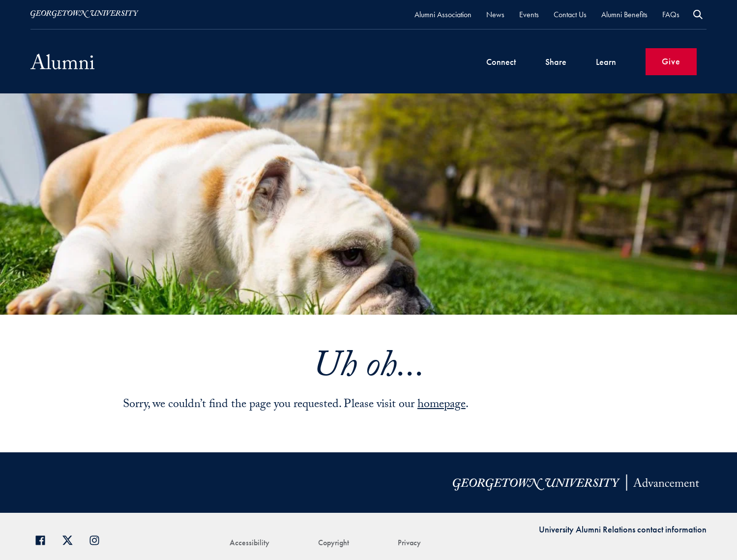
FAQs (671, 15)
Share (556, 62)
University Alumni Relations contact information (623, 529)
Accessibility (250, 543)
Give (671, 61)
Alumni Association (443, 15)
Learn (606, 62)
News (495, 15)
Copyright (334, 543)
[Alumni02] (62, 61)
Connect (501, 62)
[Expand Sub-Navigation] (526, 62)
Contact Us (570, 15)
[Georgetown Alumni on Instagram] (98, 539)
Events (529, 15)
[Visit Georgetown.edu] (85, 14)
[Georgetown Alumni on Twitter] (71, 539)
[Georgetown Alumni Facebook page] (44, 539)
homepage (442, 405)
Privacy (409, 543)
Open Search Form (698, 15)
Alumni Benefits (624, 15)
